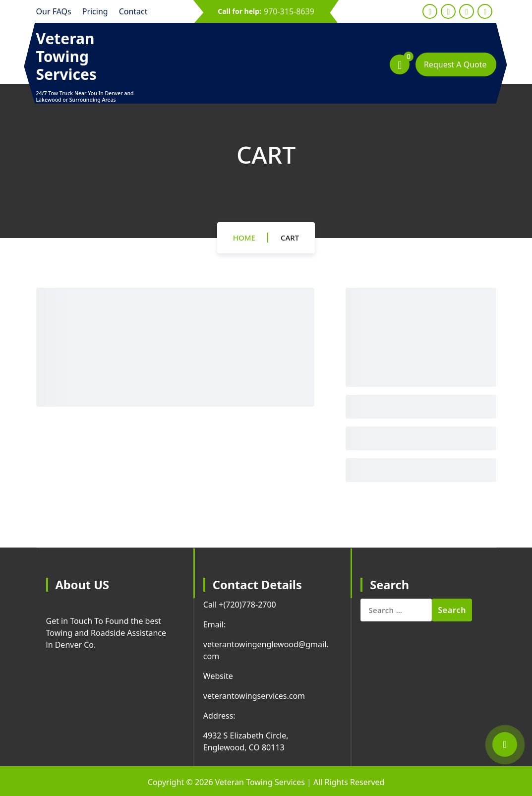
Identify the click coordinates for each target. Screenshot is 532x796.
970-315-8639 (289, 11)
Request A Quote (455, 64)
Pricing (95, 11)
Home (244, 238)
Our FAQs (54, 11)
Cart (290, 238)
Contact (133, 11)
